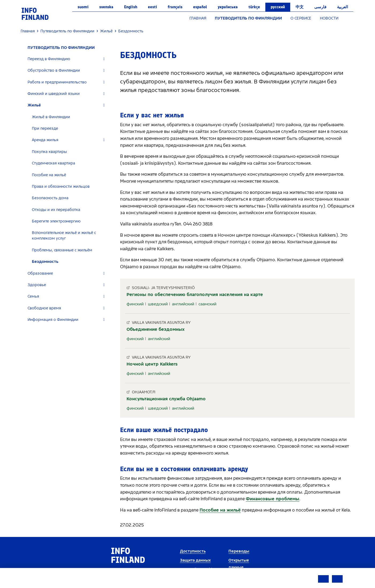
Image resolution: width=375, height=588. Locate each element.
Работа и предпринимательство (57, 82)
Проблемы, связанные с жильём (62, 250)
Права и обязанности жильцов (61, 187)
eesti (152, 7)
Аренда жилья (45, 140)
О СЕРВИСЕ (301, 18)
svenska (106, 7)
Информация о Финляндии (53, 320)
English (131, 7)
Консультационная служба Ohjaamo (166, 399)
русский (278, 7)
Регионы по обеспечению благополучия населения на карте (195, 295)
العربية (343, 7)
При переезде (45, 128)
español (200, 7)
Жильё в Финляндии (51, 117)
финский (135, 304)
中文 (300, 7)
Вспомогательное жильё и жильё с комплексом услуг (64, 236)
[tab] (68, 59)
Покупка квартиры (49, 152)
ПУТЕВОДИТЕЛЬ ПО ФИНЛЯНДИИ (248, 18)
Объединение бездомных (156, 329)
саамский (207, 304)
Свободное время (44, 308)
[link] (35, 14)
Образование (40, 273)
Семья (33, 296)
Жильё (34, 105)
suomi (83, 7)
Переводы (239, 551)
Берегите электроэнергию (56, 221)
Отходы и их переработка (56, 210)
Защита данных (195, 560)
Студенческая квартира (53, 163)
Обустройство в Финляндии (54, 70)
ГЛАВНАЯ (198, 18)
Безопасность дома (50, 198)
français (175, 7)
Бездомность (45, 262)
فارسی (320, 7)
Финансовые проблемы (273, 499)
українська (228, 7)
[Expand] (104, 59)
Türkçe (254, 7)
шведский (158, 304)
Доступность (193, 551)
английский (183, 304)
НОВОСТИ (329, 18)
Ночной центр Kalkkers (152, 364)
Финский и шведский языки (54, 94)
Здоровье (37, 285)
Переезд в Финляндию (49, 59)
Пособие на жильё (49, 175)
